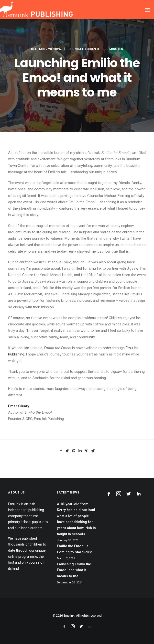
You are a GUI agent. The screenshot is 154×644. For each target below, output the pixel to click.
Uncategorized (86, 49)
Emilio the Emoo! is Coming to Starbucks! (74, 549)
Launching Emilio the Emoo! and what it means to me (74, 570)
